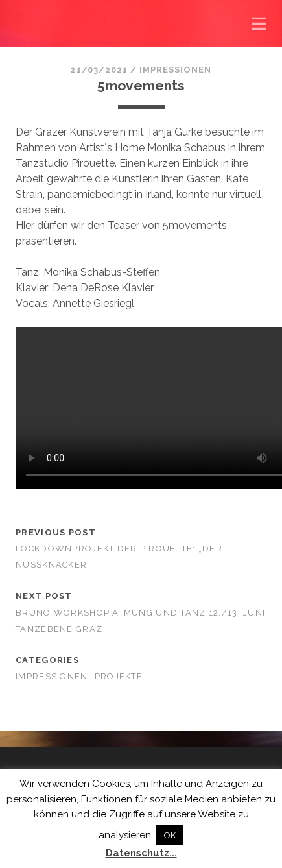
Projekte (119, 676)
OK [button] (170, 835)
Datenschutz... (141, 853)
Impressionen (176, 70)
